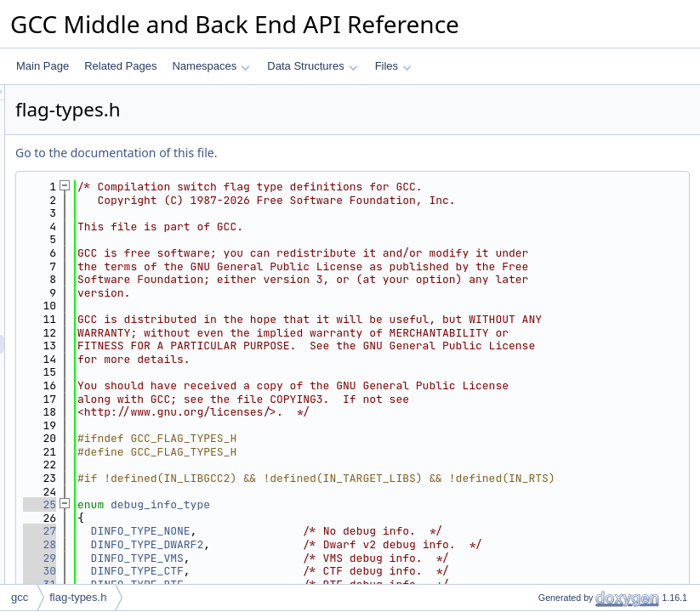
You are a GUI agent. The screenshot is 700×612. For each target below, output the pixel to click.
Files (393, 66)
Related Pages (120, 66)
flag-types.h (78, 597)
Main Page (43, 66)
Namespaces (211, 66)
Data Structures (312, 66)
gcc (20, 597)
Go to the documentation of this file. (329, 153)
